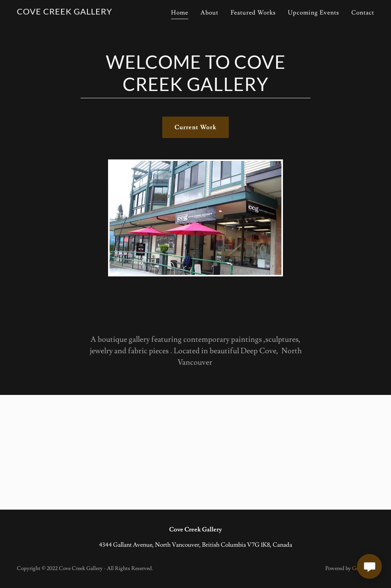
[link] (65, 13)
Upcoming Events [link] (313, 13)
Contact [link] (363, 13)
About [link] (209, 13)
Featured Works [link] (253, 13)
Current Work (195, 127)
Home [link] (180, 13)
